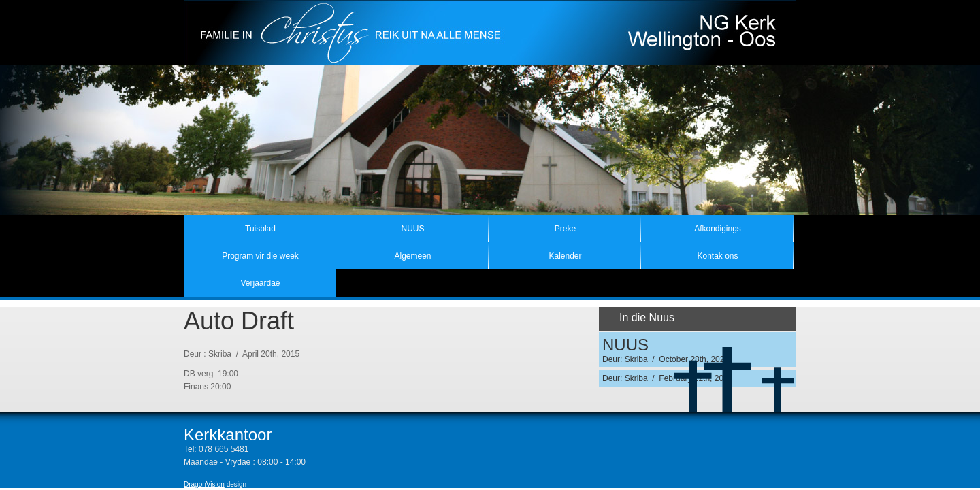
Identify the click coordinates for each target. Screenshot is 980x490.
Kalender (565, 256)
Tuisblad (260, 229)
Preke (565, 229)
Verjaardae (260, 283)
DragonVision (204, 484)
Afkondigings (718, 229)
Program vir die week (260, 256)
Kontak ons (717, 256)
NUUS (412, 229)
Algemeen (412, 256)
